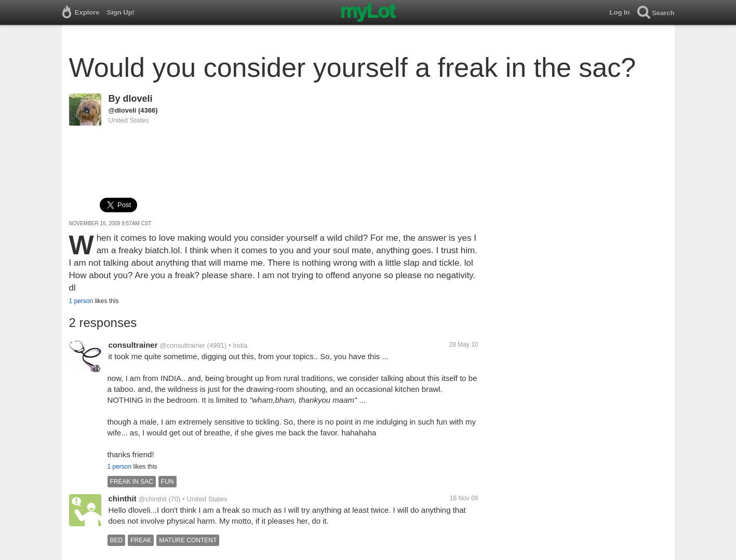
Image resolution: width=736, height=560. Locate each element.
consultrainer (133, 345)
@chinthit (152, 499)
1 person (81, 301)
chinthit (123, 498)
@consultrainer (182, 345)
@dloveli (123, 110)
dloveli (138, 99)
